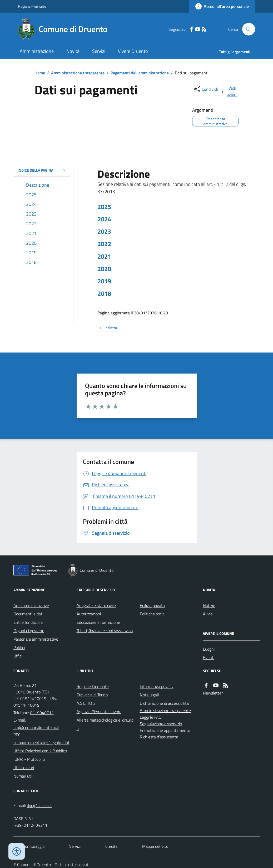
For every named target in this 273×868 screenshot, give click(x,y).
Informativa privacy (157, 686)
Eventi (209, 657)
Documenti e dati (28, 614)
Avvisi (208, 614)
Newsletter (213, 693)
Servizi (99, 51)
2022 (104, 244)
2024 (104, 219)
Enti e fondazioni (28, 622)
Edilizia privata (152, 605)
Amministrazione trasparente (78, 73)
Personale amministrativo (36, 639)
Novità (73, 51)
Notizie (209, 605)
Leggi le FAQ (151, 717)
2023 (104, 231)
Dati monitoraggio (29, 846)
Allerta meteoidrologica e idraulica (105, 724)
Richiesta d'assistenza (159, 737)
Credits (111, 846)
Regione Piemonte (32, 6)
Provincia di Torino (92, 695)
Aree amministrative (31, 605)
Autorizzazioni (89, 614)
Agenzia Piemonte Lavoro (99, 712)
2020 (104, 269)
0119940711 (42, 713)
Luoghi (209, 649)
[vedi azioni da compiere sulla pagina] (229, 91)
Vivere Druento (133, 51)
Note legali (149, 695)
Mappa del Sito (155, 846)
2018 (104, 293)
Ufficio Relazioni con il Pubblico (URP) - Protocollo (40, 755)
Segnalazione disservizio (161, 724)
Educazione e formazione (98, 622)
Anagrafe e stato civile (96, 605)
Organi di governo (29, 631)
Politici (19, 647)
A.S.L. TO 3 (86, 703)
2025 (104, 207)
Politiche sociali (153, 614)
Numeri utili (23, 776)
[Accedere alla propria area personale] (222, 6)
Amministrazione (37, 51)
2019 (104, 281)
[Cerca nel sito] (246, 29)
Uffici (18, 656)
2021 (104, 256)
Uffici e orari (24, 768)
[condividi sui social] (206, 89)
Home (40, 73)
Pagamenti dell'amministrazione (140, 73)
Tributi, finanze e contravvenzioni (105, 635)
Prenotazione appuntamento (165, 730)
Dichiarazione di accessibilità (164, 703)
